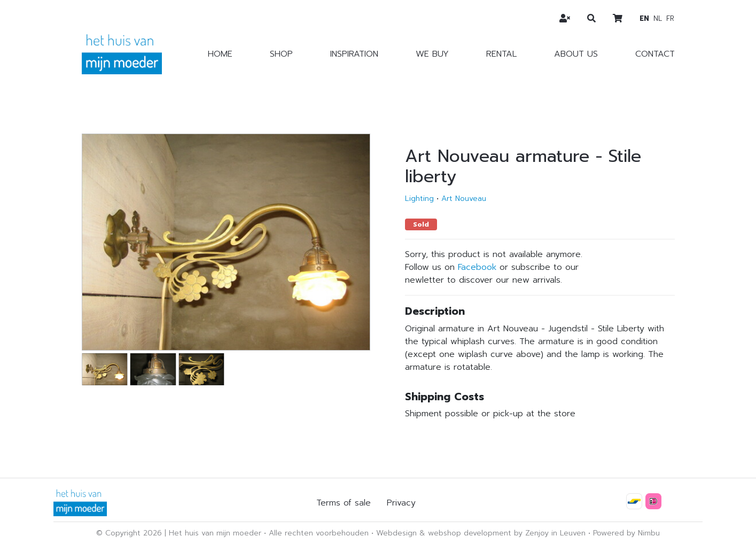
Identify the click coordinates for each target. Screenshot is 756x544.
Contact (655, 54)
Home (220, 54)
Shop (281, 54)
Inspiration (354, 54)
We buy (432, 54)
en (644, 18)
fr (670, 18)
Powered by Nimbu (626, 533)
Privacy (401, 503)
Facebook (477, 267)
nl (658, 18)
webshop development (470, 533)
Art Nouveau (464, 199)
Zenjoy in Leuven (555, 533)
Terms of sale (344, 503)
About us (576, 54)
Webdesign (396, 533)
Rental (501, 54)
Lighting (419, 199)
